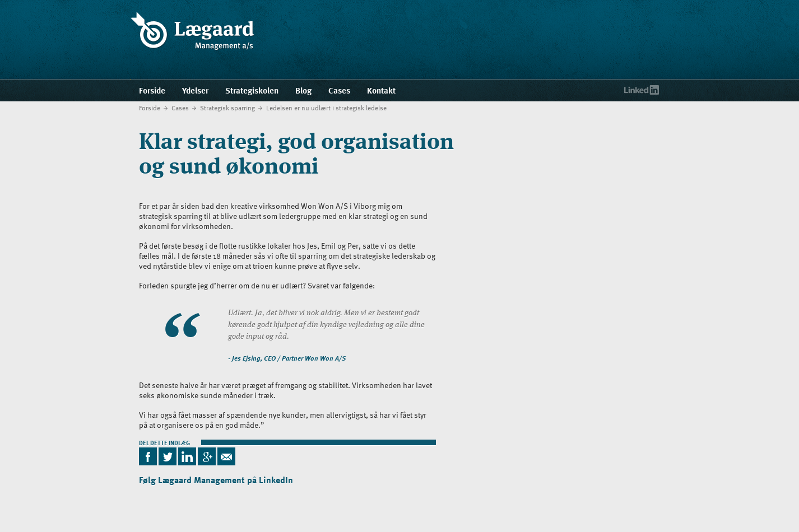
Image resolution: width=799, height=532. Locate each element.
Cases (180, 108)
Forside (150, 108)
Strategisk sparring (227, 108)
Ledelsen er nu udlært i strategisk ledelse (326, 108)
